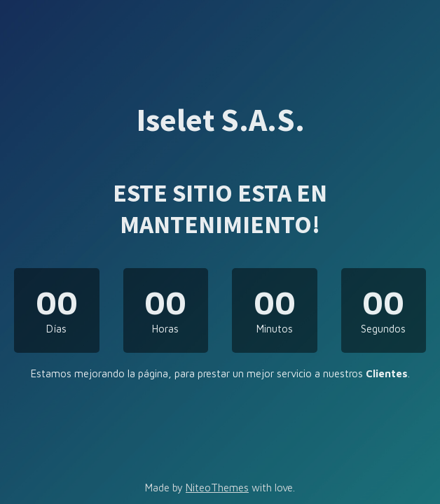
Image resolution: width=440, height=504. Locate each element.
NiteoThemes (217, 488)
